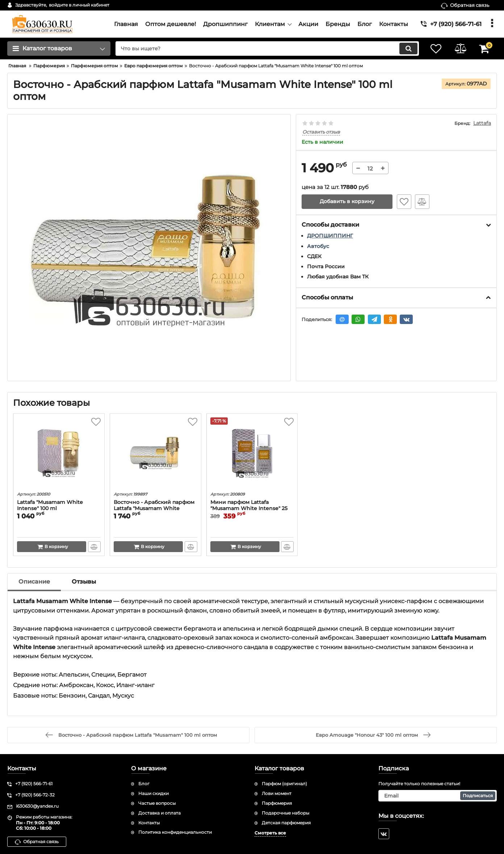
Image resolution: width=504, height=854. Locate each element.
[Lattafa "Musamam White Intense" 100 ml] (59, 454)
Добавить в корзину (347, 202)
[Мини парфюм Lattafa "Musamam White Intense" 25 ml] (252, 454)
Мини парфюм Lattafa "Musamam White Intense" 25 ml (249, 508)
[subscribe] (438, 796)
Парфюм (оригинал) (284, 784)
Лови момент (277, 793)
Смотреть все (270, 833)
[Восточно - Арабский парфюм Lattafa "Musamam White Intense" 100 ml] (156, 454)
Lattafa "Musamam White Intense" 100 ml (50, 505)
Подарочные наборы (285, 813)
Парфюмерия (277, 803)
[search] (266, 49)
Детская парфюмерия (286, 823)
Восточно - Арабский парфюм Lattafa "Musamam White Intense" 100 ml (154, 508)
